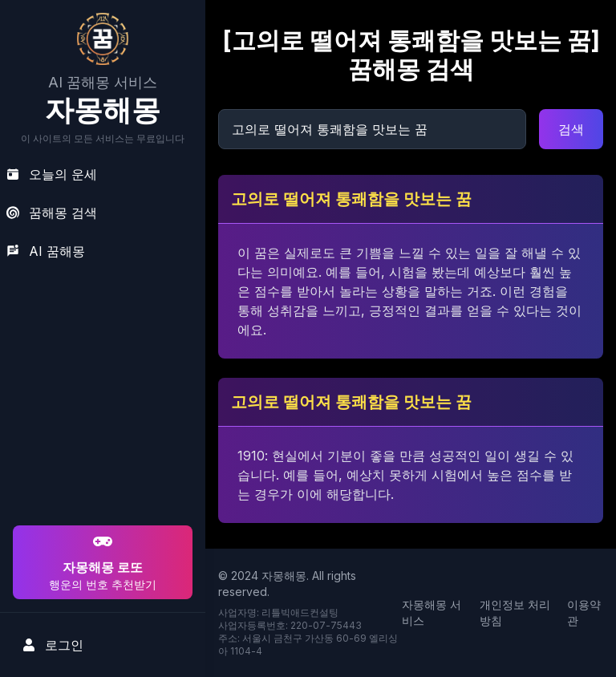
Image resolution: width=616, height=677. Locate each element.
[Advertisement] (100, 419)
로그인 (53, 645)
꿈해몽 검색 (52, 213)
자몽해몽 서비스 (432, 612)
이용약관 (584, 612)
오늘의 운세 (52, 174)
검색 (571, 129)
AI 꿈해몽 (46, 251)
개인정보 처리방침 (515, 612)
